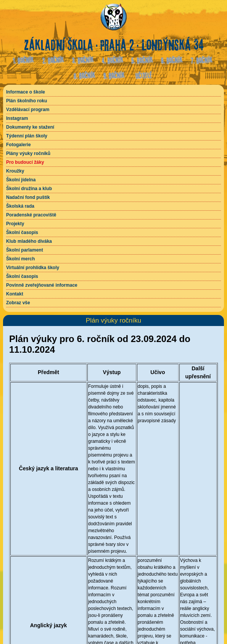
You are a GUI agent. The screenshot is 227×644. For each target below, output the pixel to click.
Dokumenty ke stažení (30, 127)
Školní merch (20, 259)
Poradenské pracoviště (31, 215)
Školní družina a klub (29, 189)
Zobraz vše (18, 303)
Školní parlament (25, 250)
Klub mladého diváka (29, 241)
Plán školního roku (27, 101)
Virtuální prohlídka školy (33, 268)
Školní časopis (22, 232)
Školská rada (20, 206)
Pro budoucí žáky (25, 162)
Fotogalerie (19, 145)
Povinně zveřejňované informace (42, 285)
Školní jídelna (21, 180)
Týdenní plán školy (27, 136)
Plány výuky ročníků (28, 153)
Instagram (17, 118)
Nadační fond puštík (28, 197)
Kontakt (15, 294)
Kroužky (15, 171)
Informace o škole (26, 92)
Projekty (15, 224)
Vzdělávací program (28, 110)
